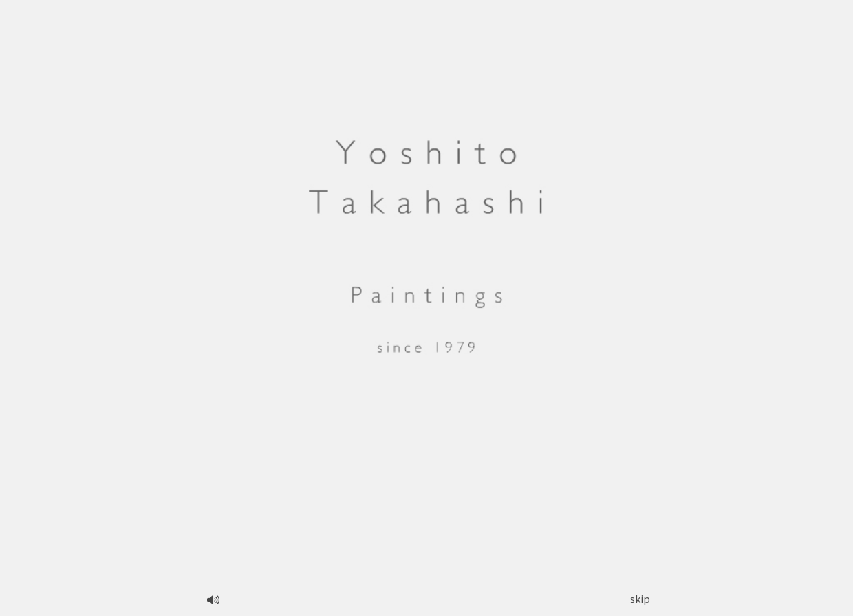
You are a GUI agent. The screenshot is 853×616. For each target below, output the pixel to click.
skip (640, 598)
